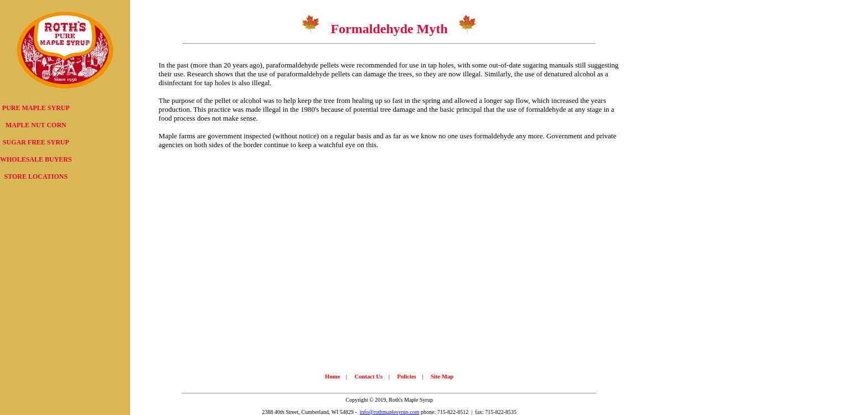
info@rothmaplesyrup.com (390, 412)
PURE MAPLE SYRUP (36, 108)
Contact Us (368, 377)
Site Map (442, 377)
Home (332, 377)
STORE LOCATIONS (36, 177)
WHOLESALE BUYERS (36, 159)
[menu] (36, 142)
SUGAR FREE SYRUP (36, 142)
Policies (406, 377)
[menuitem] (36, 108)
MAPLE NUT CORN (36, 125)
